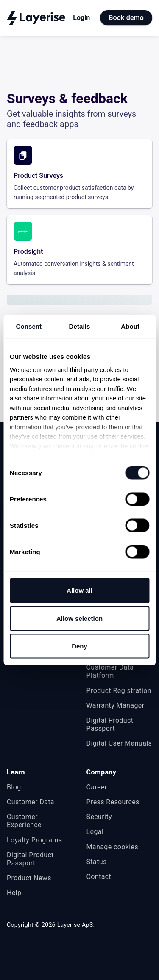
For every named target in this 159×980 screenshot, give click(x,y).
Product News (29, 878)
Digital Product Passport (110, 724)
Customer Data (31, 802)
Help (14, 893)
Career (97, 787)
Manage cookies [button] (113, 847)
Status (97, 862)
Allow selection (79, 618)
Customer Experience (24, 821)
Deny (79, 646)
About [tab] (130, 326)
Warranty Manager (116, 705)
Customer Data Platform (110, 671)
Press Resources (113, 802)
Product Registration (119, 691)
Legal (95, 832)
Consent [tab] (29, 326)
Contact (99, 877)
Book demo (126, 18)
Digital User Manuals (119, 743)
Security (99, 817)
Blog (14, 787)
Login (81, 18)
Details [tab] (80, 326)
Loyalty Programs (34, 840)
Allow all (79, 590)
